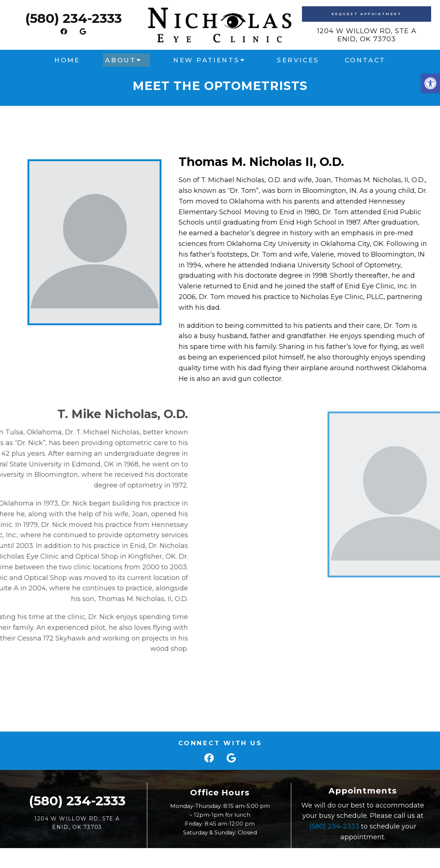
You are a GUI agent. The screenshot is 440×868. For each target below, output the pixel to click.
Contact (365, 60)
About (121, 60)
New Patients (206, 60)
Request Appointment (367, 14)
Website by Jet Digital (285, 856)
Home (67, 60)
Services (298, 60)
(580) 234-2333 (73, 18)
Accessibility (233, 856)
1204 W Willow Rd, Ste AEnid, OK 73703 (367, 35)
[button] (430, 83)
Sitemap (200, 856)
